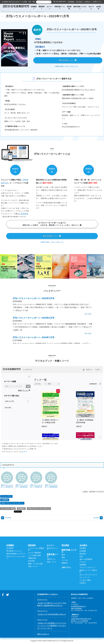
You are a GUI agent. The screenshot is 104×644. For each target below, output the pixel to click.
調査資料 (42, 8)
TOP (3, 11)
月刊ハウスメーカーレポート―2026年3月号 (33, 298)
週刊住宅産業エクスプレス (16, 554)
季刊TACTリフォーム (14, 551)
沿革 (81, 557)
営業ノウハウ (33, 566)
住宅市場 (31, 561)
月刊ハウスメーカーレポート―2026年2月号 (33, 318)
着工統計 (79, 2)
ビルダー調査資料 (34, 553)
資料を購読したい (68, 60)
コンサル (65, 560)
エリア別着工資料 (34, 555)
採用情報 (71, 2)
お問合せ (87, 2)
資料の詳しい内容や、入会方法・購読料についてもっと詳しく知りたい (52, 224)
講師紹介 (65, 563)
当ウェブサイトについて (88, 575)
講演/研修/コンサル (80, 8)
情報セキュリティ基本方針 (88, 571)
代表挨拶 (83, 548)
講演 (63, 555)
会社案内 (98, 8)
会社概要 (83, 551)
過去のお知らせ (43, 634)
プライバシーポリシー (87, 568)
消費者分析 (32, 558)
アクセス (83, 562)
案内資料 (83, 554)
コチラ (25, 452)
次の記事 (96, 518)
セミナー (50, 8)
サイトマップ (84, 577)
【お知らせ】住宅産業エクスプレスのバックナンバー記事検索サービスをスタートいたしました (52, 626)
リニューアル (11, 11)
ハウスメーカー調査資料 (36, 549)
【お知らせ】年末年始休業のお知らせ (52, 614)
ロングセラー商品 (8, 509)
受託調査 (69, 8)
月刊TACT (10, 548)
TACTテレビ (51, 559)
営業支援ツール (60, 8)
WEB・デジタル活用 (35, 564)
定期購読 (34, 8)
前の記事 (8, 518)
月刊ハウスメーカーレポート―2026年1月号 (33, 337)
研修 (63, 557)
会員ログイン (97, 2)
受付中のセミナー (52, 549)
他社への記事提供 (86, 559)
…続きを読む (88, 314)
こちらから (24, 214)
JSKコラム (91, 8)
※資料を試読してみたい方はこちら (66, 66)
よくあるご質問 (85, 580)
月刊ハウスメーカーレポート (12, 503)
